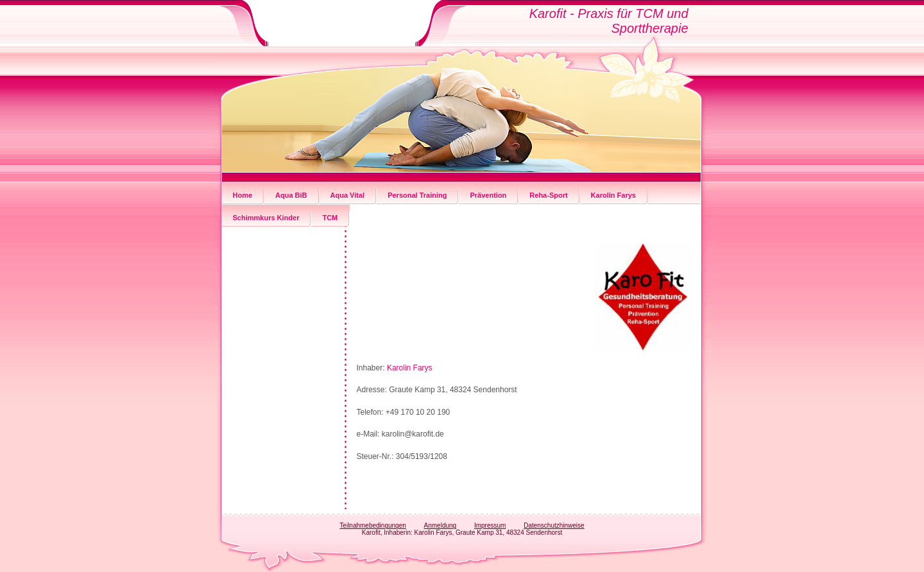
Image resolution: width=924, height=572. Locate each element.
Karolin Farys (410, 368)
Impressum (490, 525)
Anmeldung (441, 525)
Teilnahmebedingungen (372, 525)
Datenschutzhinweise (554, 525)
